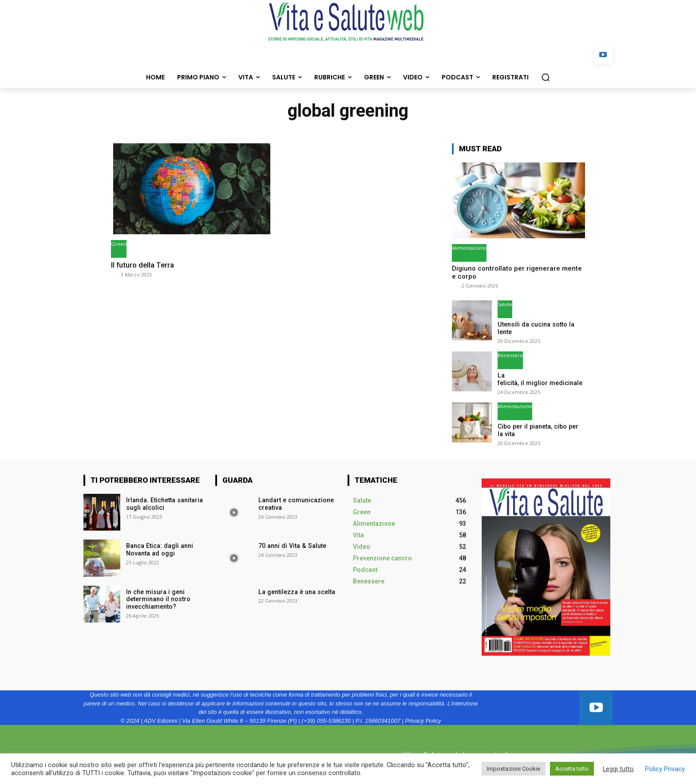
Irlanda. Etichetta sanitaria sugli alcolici (164, 504)
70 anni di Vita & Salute (291, 546)
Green (119, 244)
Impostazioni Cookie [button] (514, 769)
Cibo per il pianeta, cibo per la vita (540, 430)
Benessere (510, 355)
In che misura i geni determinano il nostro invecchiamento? (158, 599)
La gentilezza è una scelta (296, 591)
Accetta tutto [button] (572, 769)
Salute (505, 304)
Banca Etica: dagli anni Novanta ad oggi (159, 550)
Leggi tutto (618, 769)
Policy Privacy (665, 769)
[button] (546, 77)
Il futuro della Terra (143, 265)
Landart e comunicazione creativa (295, 504)
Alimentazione (469, 248)
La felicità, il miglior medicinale (540, 379)
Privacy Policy (423, 720)
